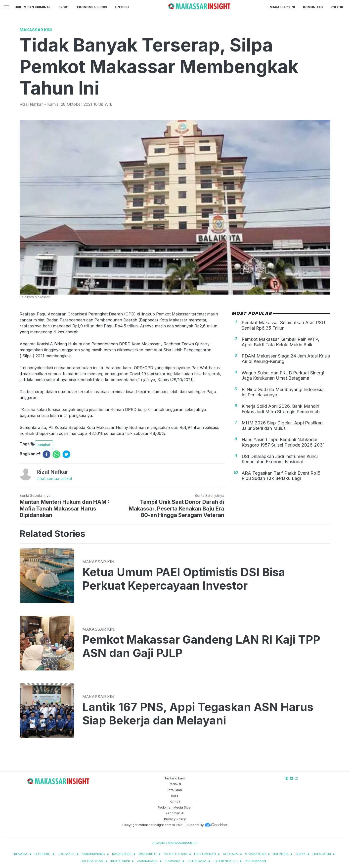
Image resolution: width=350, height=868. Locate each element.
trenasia (20, 854)
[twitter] (66, 454)
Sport (64, 7)
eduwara (173, 861)
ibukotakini (120, 861)
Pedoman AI (175, 813)
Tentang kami (175, 778)
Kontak (175, 802)
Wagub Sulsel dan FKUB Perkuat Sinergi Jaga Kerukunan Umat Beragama (283, 376)
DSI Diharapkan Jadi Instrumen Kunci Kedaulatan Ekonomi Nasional (280, 459)
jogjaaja (66, 854)
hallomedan (205, 854)
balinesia (281, 854)
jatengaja (197, 861)
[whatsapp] (56, 454)
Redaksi (175, 784)
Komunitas (313, 7)
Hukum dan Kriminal (33, 7)
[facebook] (46, 454)
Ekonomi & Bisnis (92, 7)
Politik (337, 7)
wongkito (148, 854)
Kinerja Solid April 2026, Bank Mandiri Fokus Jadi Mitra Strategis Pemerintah (281, 409)
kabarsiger (122, 854)
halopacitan (92, 861)
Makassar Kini (282, 7)
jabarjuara (147, 861)
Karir (175, 796)
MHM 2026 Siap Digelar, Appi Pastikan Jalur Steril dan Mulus (282, 426)
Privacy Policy (175, 819)
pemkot (44, 445)
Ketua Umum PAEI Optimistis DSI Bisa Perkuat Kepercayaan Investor (184, 579)
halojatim (322, 854)
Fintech (122, 7)
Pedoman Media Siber (175, 807)
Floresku (43, 854)
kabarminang (93, 854)
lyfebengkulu (226, 861)
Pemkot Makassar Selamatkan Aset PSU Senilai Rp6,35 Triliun (283, 325)
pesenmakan (255, 861)
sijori (301, 854)
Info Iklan (175, 790)
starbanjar (255, 854)
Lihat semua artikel (54, 478)
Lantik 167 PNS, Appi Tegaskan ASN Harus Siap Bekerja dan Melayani (198, 714)
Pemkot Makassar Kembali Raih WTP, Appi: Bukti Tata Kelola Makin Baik (280, 342)
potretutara (175, 854)
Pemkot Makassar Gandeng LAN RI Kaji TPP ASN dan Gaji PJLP (201, 646)
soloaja (230, 854)
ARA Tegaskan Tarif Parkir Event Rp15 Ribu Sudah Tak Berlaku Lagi (281, 476)
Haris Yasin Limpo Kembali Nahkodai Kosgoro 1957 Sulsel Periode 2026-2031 (283, 442)
